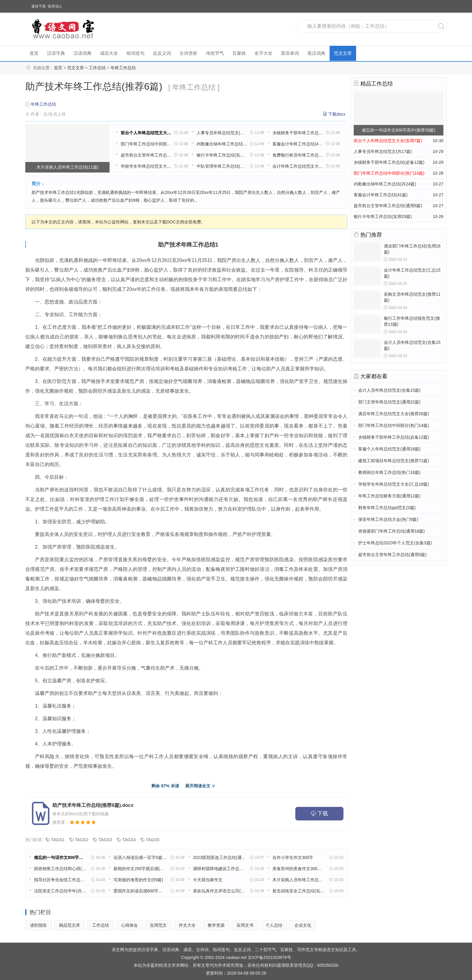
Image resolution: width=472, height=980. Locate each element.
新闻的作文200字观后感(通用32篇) (140, 869)
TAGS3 (105, 840)
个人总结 (274, 925)
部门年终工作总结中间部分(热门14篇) (146, 144)
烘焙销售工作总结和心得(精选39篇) (61, 869)
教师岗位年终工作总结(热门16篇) (389, 472)
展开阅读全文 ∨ (200, 786)
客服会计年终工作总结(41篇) (298, 144)
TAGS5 (153, 840)
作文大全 (187, 925)
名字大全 (263, 53)
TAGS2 (82, 840)
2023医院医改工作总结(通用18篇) (219, 857)
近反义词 (162, 53)
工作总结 (97, 68)
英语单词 (290, 53)
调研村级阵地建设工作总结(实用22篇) (219, 869)
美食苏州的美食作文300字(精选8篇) (299, 869)
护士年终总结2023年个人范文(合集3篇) (395, 543)
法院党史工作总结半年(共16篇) (61, 891)
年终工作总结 (123, 68)
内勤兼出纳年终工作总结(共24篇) (222, 144)
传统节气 (215, 53)
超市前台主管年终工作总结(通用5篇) (146, 155)
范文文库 (343, 53)
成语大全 (109, 53)
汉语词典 (82, 53)
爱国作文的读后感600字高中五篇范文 (140, 891)
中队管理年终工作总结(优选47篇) (222, 166)
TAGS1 (58, 840)
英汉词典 (316, 53)
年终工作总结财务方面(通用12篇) (389, 496)
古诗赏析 (188, 53)
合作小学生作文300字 (293, 857)
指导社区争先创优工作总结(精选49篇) (61, 880)
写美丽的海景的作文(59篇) (138, 880)
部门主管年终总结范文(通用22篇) (389, 402)
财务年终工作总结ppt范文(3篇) (387, 508)
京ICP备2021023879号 (269, 957)
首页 (34, 53)
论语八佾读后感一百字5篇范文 (140, 857)
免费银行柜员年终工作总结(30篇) (298, 155)
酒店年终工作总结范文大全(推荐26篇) (394, 414)
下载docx (337, 114)
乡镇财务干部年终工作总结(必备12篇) (298, 133)
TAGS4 (129, 840)
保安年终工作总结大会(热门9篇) (388, 519)
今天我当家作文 (208, 880)
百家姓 (239, 53)
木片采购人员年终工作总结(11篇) (299, 880)
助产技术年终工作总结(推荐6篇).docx (93, 805)
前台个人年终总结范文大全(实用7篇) (146, 133)
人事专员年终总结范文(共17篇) (222, 133)
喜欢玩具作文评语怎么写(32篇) (219, 891)
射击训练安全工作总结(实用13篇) (299, 891)
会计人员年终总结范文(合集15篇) (389, 390)
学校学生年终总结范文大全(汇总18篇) (146, 166)
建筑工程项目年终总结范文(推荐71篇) (394, 461)
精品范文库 (70, 925)
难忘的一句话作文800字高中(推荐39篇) (61, 857)
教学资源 (216, 925)
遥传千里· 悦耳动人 (47, 6)
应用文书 (245, 925)
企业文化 (303, 925)
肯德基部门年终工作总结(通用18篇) (391, 531)
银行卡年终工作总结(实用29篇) (222, 155)
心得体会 (129, 925)
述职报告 (39, 925)
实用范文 (158, 925)
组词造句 (135, 53)
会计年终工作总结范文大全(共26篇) (298, 166)
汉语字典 (56, 53)
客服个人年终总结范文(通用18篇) (389, 449)
